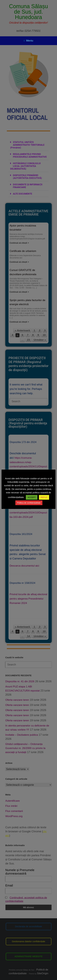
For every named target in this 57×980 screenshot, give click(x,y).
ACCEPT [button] (32, 497)
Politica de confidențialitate (29, 503)
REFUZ (44, 497)
